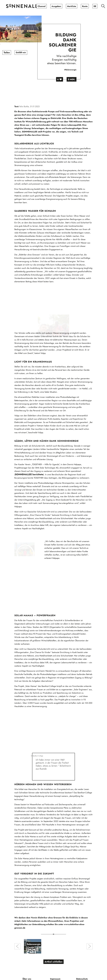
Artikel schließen (53, 954)
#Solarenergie (76, 70)
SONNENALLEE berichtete (29, 486)
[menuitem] (42, 6)
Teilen (13, 52)
